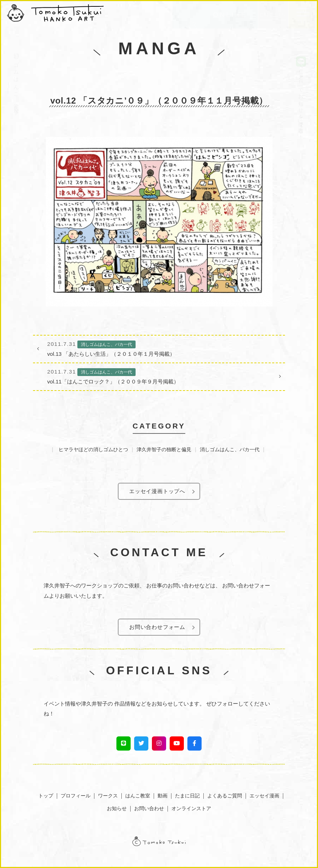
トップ (46, 796)
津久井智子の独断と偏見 (164, 449)
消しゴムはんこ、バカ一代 (230, 449)
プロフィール (76, 796)
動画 (163, 796)
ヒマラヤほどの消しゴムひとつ (93, 449)
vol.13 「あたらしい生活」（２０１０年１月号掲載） (159, 348)
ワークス (108, 796)
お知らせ (117, 808)
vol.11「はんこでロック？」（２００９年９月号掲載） (159, 376)
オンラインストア (191, 808)
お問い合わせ (149, 808)
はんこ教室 (138, 796)
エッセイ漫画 (264, 796)
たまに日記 (187, 796)
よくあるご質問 (225, 796)
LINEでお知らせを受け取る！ (301, 80)
